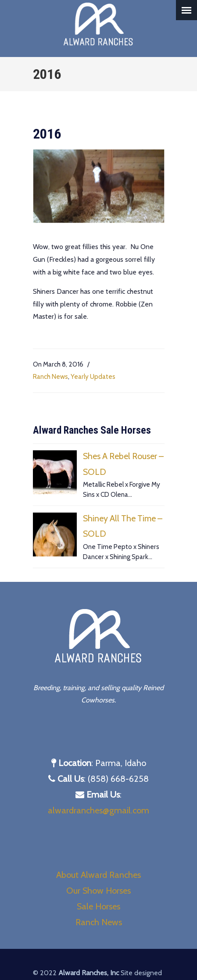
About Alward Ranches (98, 875)
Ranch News (50, 376)
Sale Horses (98, 906)
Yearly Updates (93, 376)
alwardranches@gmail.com (98, 810)
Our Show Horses (98, 891)
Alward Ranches (99, 25)
